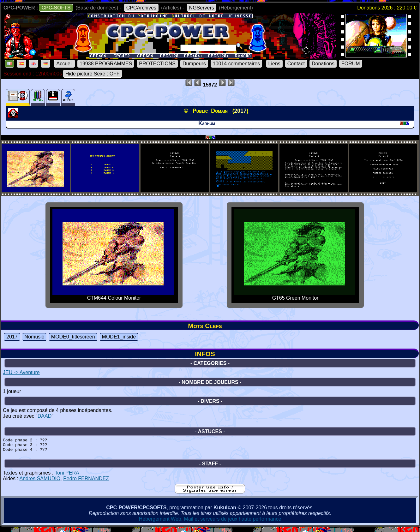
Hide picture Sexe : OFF (93, 74)
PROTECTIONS (157, 64)
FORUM (351, 64)
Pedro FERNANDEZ (86, 482)
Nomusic (34, 337)
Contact (296, 64)
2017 (12, 337)
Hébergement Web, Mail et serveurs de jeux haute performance (210, 523)
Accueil (64, 64)
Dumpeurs (194, 64)
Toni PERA (67, 477)
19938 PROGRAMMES (106, 64)
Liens (274, 64)
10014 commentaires (236, 64)
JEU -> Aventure (21, 372)
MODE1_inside (119, 337)
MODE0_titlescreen (73, 337)
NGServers (202, 8)
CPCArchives (141, 8)
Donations (323, 64)
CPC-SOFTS (56, 8)
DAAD (45, 416)
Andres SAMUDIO (40, 482)
